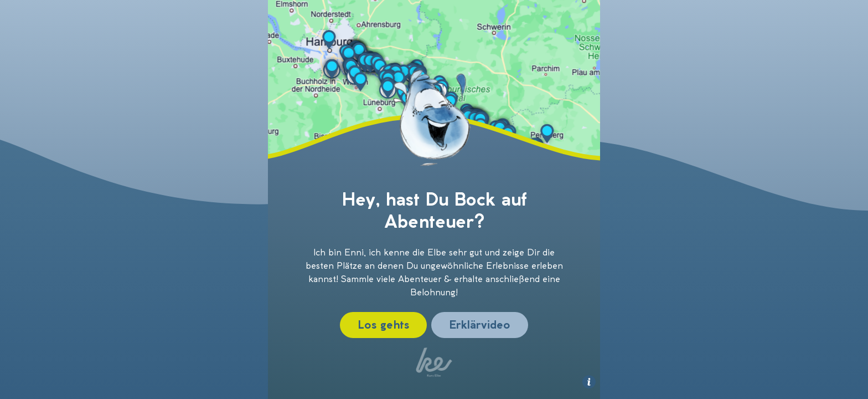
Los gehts (383, 325)
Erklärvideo (480, 325)
